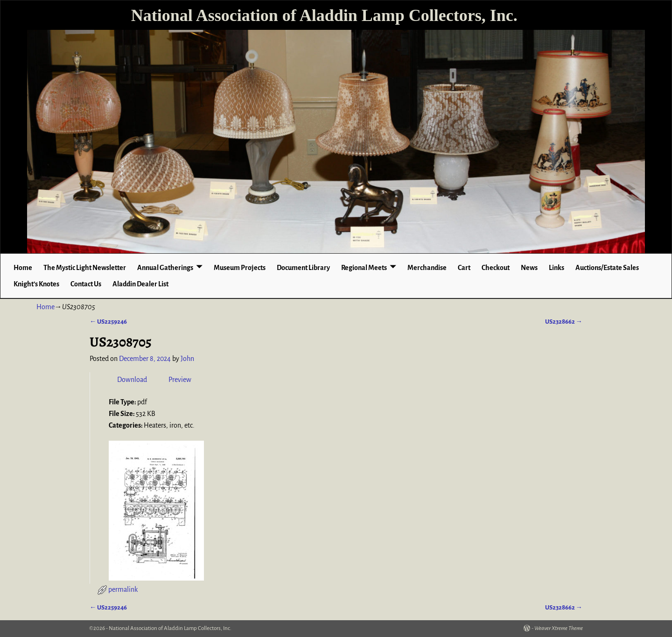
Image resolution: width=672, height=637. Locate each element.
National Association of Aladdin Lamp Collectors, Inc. (324, 15)
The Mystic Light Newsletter (85, 268)
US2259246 (108, 322)
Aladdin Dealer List (140, 284)
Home (23, 268)
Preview (180, 380)
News (529, 268)
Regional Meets (364, 268)
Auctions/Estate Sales (607, 268)
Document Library (303, 268)
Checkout (496, 268)
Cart (464, 268)
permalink (123, 589)
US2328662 (564, 322)
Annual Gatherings (165, 268)
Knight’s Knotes (36, 284)
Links (556, 268)
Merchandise (427, 268)
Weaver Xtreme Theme (559, 628)
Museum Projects (240, 268)
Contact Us (86, 284)
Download (132, 380)
